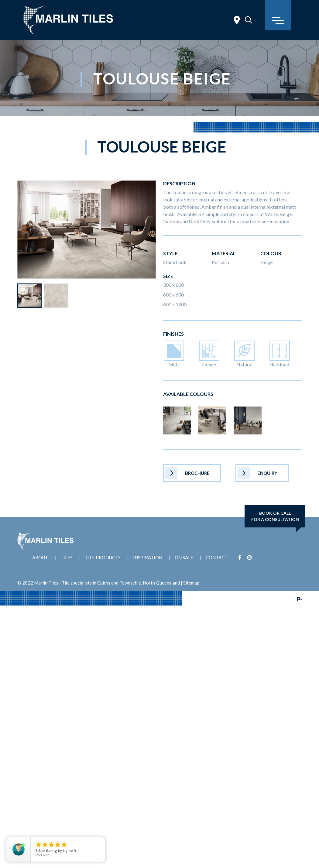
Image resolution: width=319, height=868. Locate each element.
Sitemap (191, 583)
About (40, 558)
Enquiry (257, 473)
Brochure (187, 473)
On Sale (184, 558)
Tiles (67, 558)
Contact (217, 558)
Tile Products (103, 558)
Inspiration (148, 558)
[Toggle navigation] (278, 15)
